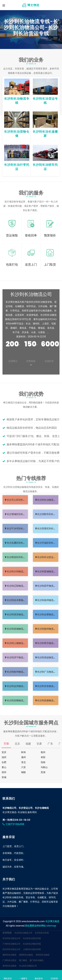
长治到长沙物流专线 (32, 944)
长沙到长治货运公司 (11, 938)
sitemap (51, 926)
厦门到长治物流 (37, 960)
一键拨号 (23, 975)
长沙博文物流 (52, 921)
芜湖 (43, 772)
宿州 (4, 772)
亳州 (43, 752)
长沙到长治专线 (42, 933)
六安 (23, 767)
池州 (4, 757)
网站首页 (8, 975)
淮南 (43, 762)
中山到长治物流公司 (28, 966)
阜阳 (43, 757)
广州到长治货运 (9, 960)
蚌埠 (23, 752)
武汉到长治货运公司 (11, 949)
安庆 (4, 752)
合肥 (4, 762)
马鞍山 (44, 767)
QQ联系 (54, 975)
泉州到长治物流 (9, 966)
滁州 (23, 757)
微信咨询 (39, 975)
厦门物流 (23, 960)
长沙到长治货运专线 (32, 938)
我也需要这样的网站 (35, 926)
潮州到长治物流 (9, 955)
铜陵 (23, 772)
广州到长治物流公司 (11, 944)
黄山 (4, 767)
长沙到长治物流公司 (23, 933)
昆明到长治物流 (26, 955)
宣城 (4, 777)
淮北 (23, 762)
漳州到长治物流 (42, 955)
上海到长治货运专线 (32, 949)
